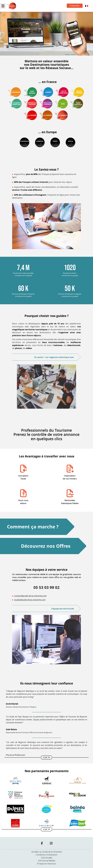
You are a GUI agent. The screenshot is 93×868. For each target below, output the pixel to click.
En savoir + (54, 357)
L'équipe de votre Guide (63, 609)
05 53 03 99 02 (46, 587)
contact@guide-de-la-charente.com (30, 596)
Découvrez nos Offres (46, 546)
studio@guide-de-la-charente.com (30, 600)
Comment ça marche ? (33, 527)
